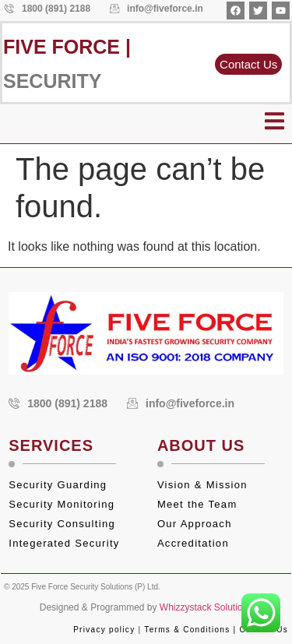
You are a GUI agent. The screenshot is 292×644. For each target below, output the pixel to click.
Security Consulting (62, 524)
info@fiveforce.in (157, 9)
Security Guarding (58, 485)
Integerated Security (64, 543)
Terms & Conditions (187, 630)
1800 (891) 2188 (47, 9)
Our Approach (195, 524)
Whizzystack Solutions (206, 607)
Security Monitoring (62, 504)
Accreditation (195, 543)
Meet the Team (199, 504)
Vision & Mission (202, 485)
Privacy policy (104, 630)
